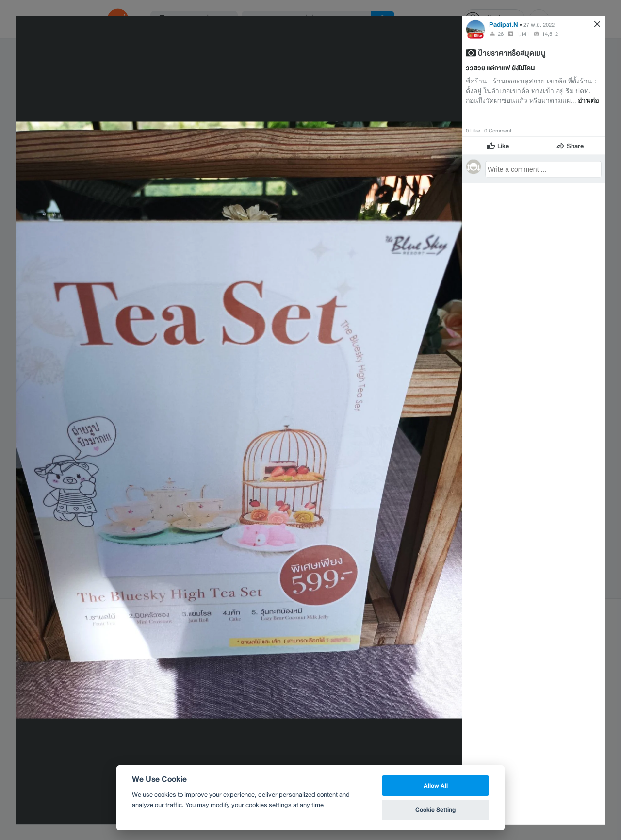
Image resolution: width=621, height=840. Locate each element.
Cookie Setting (435, 810)
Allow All (436, 785)
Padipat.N (504, 24)
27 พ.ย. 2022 (539, 24)
